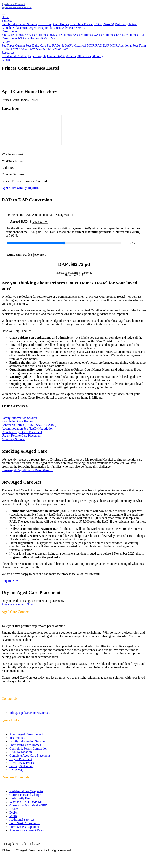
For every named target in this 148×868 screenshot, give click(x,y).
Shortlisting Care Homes (53, 24)
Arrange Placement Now (17, 604)
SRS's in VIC (48, 38)
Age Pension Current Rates (27, 830)
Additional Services (22, 820)
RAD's (14, 809)
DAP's (14, 813)
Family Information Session (19, 24)
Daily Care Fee (42, 45)
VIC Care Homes (13, 35)
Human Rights (56, 56)
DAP (106, 45)
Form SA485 (37, 49)
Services (7, 21)
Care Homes (9, 31)
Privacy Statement (21, 766)
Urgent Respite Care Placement (21, 436)
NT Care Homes (29, 38)
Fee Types (8, 45)
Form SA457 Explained (25, 823)
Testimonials (18, 738)
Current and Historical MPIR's (29, 805)
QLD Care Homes (60, 35)
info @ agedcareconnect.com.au (30, 713)
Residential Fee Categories (26, 791)
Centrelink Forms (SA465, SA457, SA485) (29, 425)
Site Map (18, 770)
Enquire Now (10, 581)
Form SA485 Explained (25, 827)
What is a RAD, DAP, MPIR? (28, 802)
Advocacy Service (74, 28)
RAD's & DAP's (62, 45)
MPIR (114, 45)
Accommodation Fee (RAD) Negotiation (27, 428)
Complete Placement (15, 28)
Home (5, 17)
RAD (99, 45)
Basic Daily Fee (20, 798)
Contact (7, 60)
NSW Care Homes (36, 35)
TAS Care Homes (126, 35)
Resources (8, 53)
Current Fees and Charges (26, 795)
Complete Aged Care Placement (22, 432)
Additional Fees (128, 45)
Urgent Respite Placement (45, 28)
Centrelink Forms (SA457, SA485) (92, 24)
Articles (71, 56)
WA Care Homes (104, 35)
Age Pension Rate (57, 49)
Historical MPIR (84, 45)
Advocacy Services (22, 763)
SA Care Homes (82, 35)
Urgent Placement (21, 759)
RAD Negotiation (126, 24)
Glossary (97, 56)
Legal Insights (37, 56)
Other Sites (84, 56)
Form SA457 (19, 49)
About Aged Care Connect (26, 734)
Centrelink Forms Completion (28, 748)
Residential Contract (15, 56)
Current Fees (23, 45)
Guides (6, 42)
